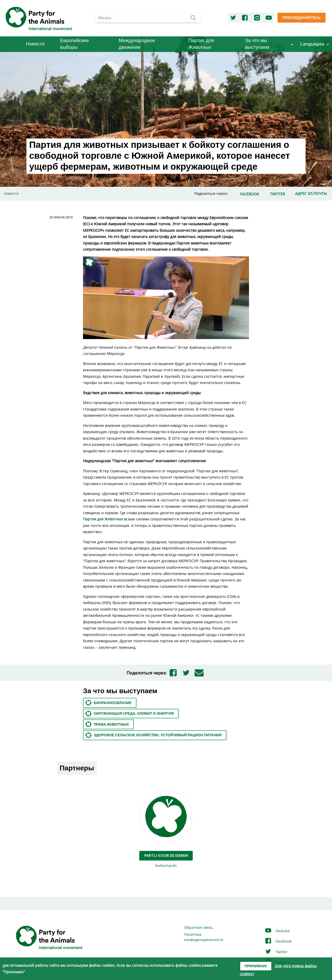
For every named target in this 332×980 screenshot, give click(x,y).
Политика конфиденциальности (204, 937)
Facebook (278, 941)
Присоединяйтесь (301, 18)
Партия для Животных (201, 44)
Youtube (277, 931)
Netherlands (166, 829)
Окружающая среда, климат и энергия (130, 714)
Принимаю (256, 966)
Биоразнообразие (109, 703)
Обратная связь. (199, 927)
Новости (35, 44)
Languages (312, 44)
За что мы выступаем (257, 44)
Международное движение (137, 44)
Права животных (107, 724)
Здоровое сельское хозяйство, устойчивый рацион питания (154, 735)
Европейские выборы (75, 44)
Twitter (276, 952)
